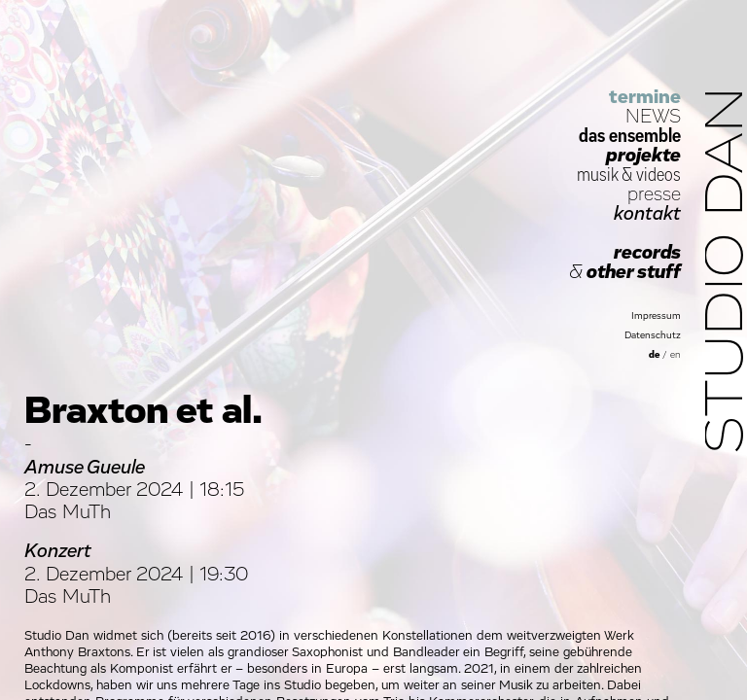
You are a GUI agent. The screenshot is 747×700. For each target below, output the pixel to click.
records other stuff (625, 262)
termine (645, 97)
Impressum (656, 316)
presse (654, 194)
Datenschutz (653, 335)
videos (658, 175)
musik (597, 175)
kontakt (647, 214)
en (676, 355)
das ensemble (630, 136)
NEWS (653, 117)
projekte (643, 156)
